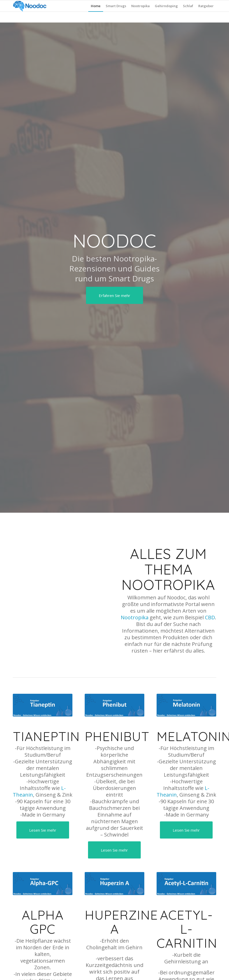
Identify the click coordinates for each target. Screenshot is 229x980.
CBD (210, 617)
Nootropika (135, 617)
